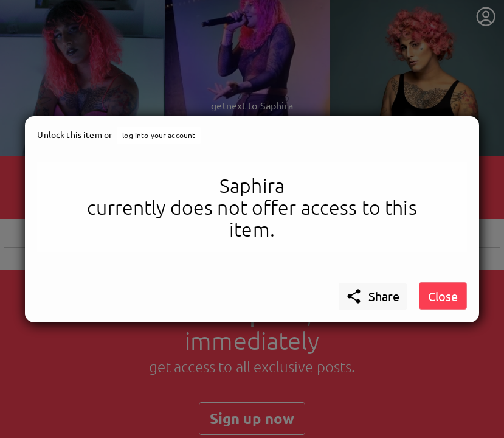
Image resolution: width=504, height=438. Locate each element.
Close (443, 296)
